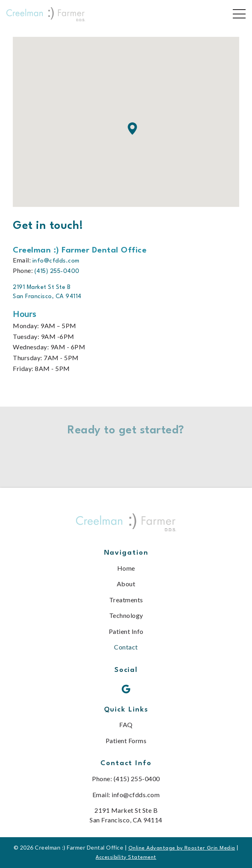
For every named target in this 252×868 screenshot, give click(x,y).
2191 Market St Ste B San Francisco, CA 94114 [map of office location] (126, 815)
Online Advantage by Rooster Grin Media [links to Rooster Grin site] (182, 848)
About (126, 584)
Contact (126, 647)
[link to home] (126, 524)
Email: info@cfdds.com (126, 795)
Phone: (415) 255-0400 (126, 779)
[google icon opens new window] (126, 689)
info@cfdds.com (56, 261)
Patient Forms (126, 741)
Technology (126, 615)
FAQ (126, 725)
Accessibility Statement (126, 857)
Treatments (126, 600)
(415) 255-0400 (57, 272)
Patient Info (126, 631)
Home (126, 568)
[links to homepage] (46, 14)
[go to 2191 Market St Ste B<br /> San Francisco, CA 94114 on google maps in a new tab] (49, 292)
